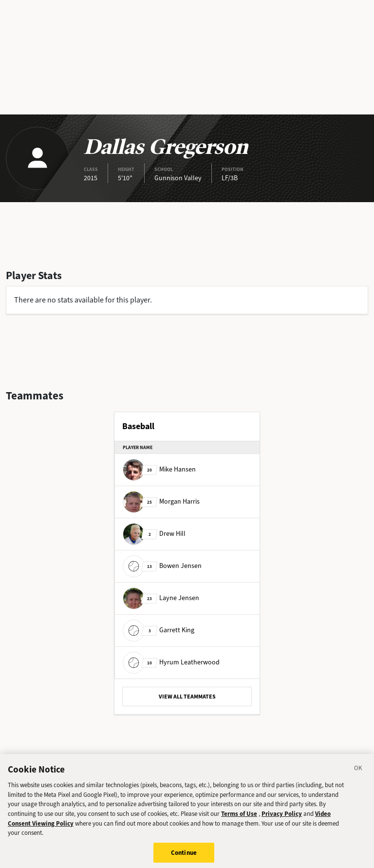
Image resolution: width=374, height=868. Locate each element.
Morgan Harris (161, 501)
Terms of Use (239, 822)
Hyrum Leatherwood (171, 662)
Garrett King (159, 630)
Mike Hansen (159, 469)
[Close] (358, 778)
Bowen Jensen (162, 566)
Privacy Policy (282, 822)
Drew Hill (154, 534)
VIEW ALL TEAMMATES (187, 697)
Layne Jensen (161, 598)
